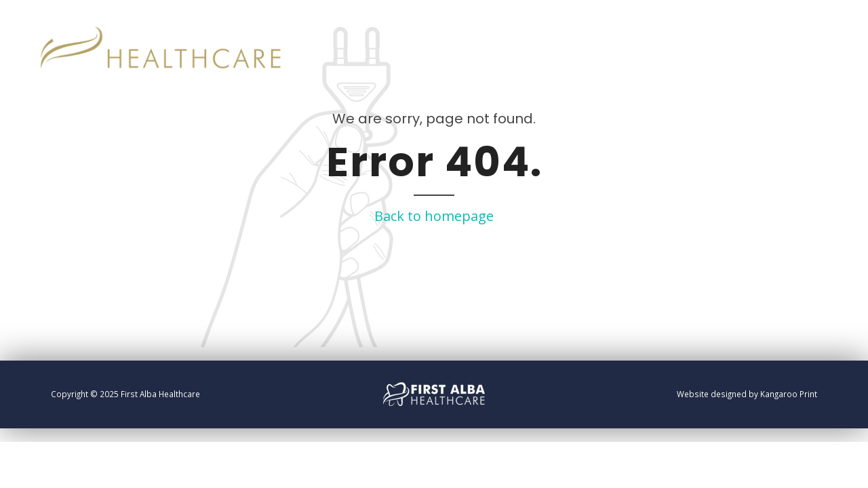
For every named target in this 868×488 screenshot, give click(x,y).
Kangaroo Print (789, 394)
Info (801, 34)
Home (754, 34)
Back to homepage (434, 216)
